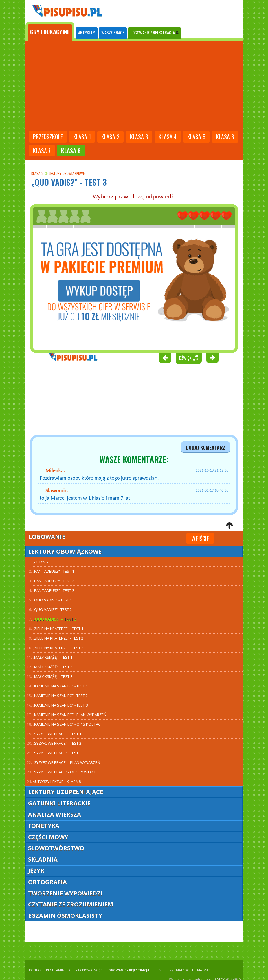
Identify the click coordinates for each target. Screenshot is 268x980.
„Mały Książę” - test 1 (53, 657)
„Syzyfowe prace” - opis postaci (64, 772)
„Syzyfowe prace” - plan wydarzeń (66, 762)
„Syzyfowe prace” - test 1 (57, 734)
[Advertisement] (134, 86)
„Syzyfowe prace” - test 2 (57, 743)
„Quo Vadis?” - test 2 (52, 609)
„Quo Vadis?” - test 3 (55, 619)
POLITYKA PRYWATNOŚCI (85, 970)
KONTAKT (36, 970)
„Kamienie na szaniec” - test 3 (60, 705)
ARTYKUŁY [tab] (87, 33)
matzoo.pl (185, 970)
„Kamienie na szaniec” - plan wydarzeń (70, 715)
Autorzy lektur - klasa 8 (57, 782)
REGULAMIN (55, 970)
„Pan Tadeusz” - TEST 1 (54, 571)
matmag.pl (206, 970)
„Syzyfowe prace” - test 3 (57, 753)
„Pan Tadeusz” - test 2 (54, 581)
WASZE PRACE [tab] (113, 33)
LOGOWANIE (154, 33)
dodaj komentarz (205, 447)
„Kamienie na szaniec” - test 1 (60, 686)
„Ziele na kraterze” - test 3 (58, 648)
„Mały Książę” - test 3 (53, 676)
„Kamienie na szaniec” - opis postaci (67, 724)
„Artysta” (42, 562)
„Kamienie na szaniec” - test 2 (60, 696)
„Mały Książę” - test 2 (53, 667)
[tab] (50, 31)
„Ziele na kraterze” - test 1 (58, 629)
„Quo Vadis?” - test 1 (52, 600)
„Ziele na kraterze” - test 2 (58, 638)
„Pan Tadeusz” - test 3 (54, 590)
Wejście (200, 539)
